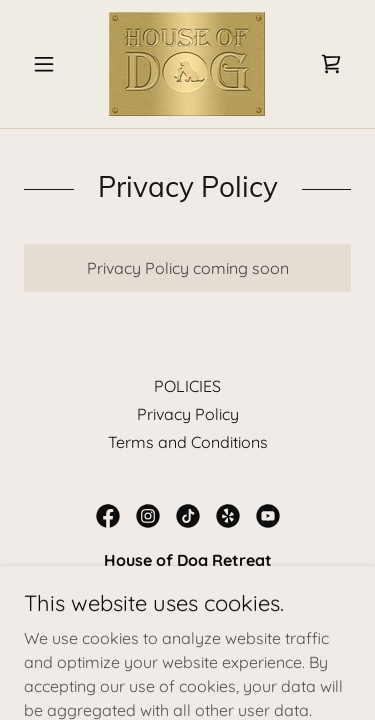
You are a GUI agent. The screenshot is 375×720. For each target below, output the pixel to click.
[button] (48, 64)
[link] (187, 64)
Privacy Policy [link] (188, 414)
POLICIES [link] (187, 386)
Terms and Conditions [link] (188, 442)
